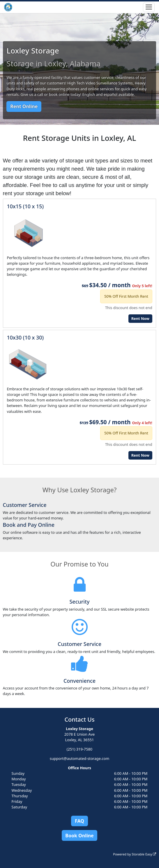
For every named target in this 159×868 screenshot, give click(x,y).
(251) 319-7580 (79, 749)
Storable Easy (144, 854)
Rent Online (24, 106)
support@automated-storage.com (79, 758)
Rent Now (140, 318)
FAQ (79, 821)
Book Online (79, 836)
